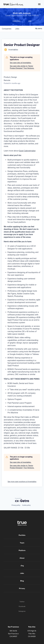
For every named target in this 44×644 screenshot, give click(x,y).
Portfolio (22, 535)
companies (7, 29)
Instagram (22, 611)
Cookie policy (26, 505)
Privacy (22, 588)
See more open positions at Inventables (22, 482)
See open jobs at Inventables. (21, 63)
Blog (22, 581)
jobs (17, 29)
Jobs (22, 573)
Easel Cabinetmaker (27, 151)
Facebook (22, 606)
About (22, 558)
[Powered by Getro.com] (22, 500)
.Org (22, 565)
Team (22, 543)
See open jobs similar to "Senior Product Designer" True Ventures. (22, 67)
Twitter (22, 602)
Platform (22, 550)
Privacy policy (16, 505)
